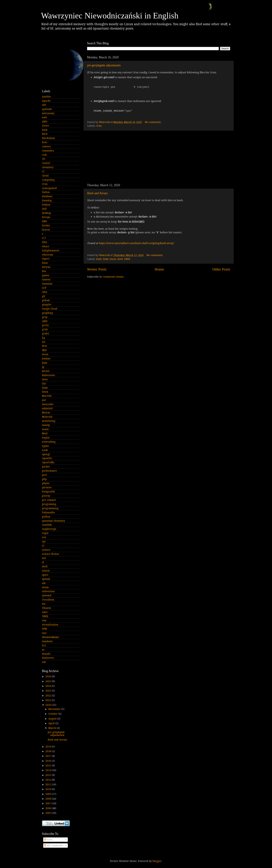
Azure (45, 126)
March (53, 728)
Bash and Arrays (98, 193)
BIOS (45, 134)
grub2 (46, 334)
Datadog (47, 200)
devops (46, 217)
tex (44, 604)
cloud (45, 176)
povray (46, 496)
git (44, 296)
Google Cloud (50, 309)
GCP (44, 288)
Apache (46, 101)
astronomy (48, 113)
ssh (44, 583)
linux (113, 259)
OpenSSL (47, 458)
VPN (44, 629)
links (106, 259)
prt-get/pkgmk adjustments (104, 65)
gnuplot (47, 305)
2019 (49, 747)
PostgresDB (48, 492)
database (47, 196)
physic (46, 483)
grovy (45, 325)
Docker (46, 225)
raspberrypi (49, 529)
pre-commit (49, 500)
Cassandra (48, 151)
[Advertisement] (159, 157)
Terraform (48, 600)
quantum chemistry (54, 521)
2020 (49, 705)
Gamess (46, 279)
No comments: (153, 122)
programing (49, 504)
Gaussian (47, 284)
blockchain (48, 138)
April (52, 723)
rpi (44, 541)
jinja (45, 363)
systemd (47, 595)
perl (44, 475)
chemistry (48, 167)
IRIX (44, 350)
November (55, 709)
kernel (46, 371)
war (44, 633)
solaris (46, 571)
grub (45, 329)
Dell (44, 209)
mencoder (48, 404)
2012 (49, 780)
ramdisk (47, 525)
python (46, 517)
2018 (49, 751)
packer (46, 467)
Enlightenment (51, 250)
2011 (49, 784)
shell (120, 259)
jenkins (46, 359)
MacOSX (47, 396)
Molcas (46, 413)
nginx (45, 446)
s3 (43, 546)
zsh (44, 662)
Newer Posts (97, 269)
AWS (45, 122)
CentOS (46, 163)
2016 (49, 761)
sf (43, 562)
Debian (46, 205)
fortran (46, 267)
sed (44, 558)
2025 (49, 681)
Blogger (157, 861)
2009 (49, 794)
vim (44, 620)
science (46, 550)
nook (45, 450)
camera (46, 146)
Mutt (45, 433)
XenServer (48, 658)
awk (44, 117)
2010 (49, 789)
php (44, 479)
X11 (44, 645)
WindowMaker (51, 637)
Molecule (47, 417)
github (46, 300)
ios (44, 342)
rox (44, 537)
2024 (49, 686)
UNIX (127, 259)
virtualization (50, 625)
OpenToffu (48, 462)
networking (49, 442)
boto (45, 142)
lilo (44, 384)
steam (45, 587)
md (44, 400)
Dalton (46, 192)
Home (159, 269)
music (45, 429)
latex (45, 379)
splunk (46, 579)
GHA (45, 292)
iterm (45, 354)
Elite (45, 242)
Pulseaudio (48, 512)
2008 (49, 799)
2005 (49, 813)
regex (45, 533)
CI (43, 171)
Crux (99, 126)
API (44, 105)
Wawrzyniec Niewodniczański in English (110, 16)
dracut (46, 230)
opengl (46, 454)
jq (43, 367)
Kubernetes (48, 375)
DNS (44, 221)
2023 (49, 691)
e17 (44, 238)
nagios (46, 438)
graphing (47, 313)
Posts (48, 840)
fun (44, 271)
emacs (46, 246)
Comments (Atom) (113, 277)
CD (44, 159)
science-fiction (50, 554)
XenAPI (46, 654)
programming (50, 508)
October (53, 714)
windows (47, 641)
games (46, 275)
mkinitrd (47, 408)
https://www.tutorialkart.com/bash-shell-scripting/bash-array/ (136, 243)
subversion (48, 591)
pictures (47, 487)
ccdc (45, 155)
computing (48, 180)
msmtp (46, 425)
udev (45, 612)
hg (43, 338)
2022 (49, 696)
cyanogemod (49, 188)
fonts (45, 263)
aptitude (47, 109)
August (53, 719)
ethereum (48, 255)
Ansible (46, 97)
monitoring (49, 421)
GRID (45, 321)
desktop (46, 213)
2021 (49, 700)
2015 (49, 766)
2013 (49, 775)
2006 (49, 808)
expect (46, 259)
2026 (49, 676)
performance (50, 471)
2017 (49, 756)
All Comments (53, 845)
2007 (49, 803)
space (45, 575)
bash (99, 259)
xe (43, 650)
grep (45, 317)
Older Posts (221, 269)
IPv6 (44, 346)
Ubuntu (46, 608)
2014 (49, 770)
